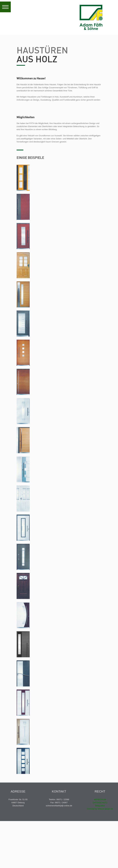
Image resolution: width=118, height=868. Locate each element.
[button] (5, 7)
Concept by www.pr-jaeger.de (100, 809)
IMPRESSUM (100, 799)
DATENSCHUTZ (100, 803)
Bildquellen (100, 806)
